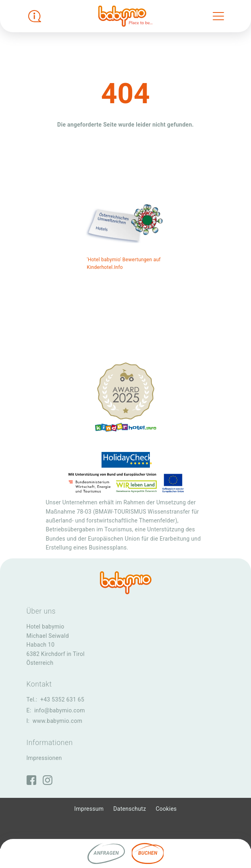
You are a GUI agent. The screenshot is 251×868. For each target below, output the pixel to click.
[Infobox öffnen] (35, 16)
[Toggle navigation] (218, 16)
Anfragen (106, 853)
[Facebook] (31, 780)
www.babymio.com (57, 721)
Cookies (166, 809)
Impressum (89, 809)
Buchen (148, 853)
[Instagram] (48, 780)
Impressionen (44, 758)
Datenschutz (130, 809)
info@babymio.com (60, 710)
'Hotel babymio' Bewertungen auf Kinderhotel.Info (124, 263)
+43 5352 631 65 (62, 699)
